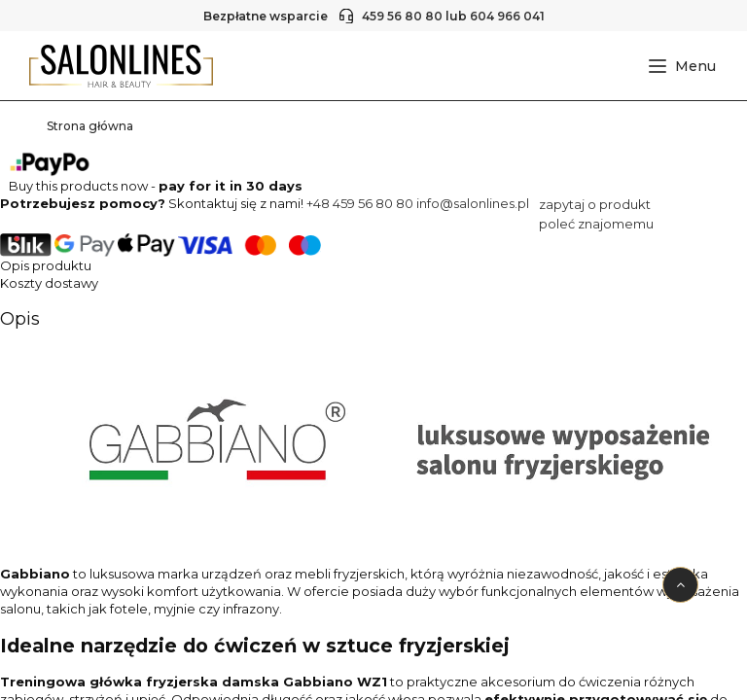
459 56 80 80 (402, 16)
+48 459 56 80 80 (360, 203)
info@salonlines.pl (473, 203)
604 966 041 (507, 16)
